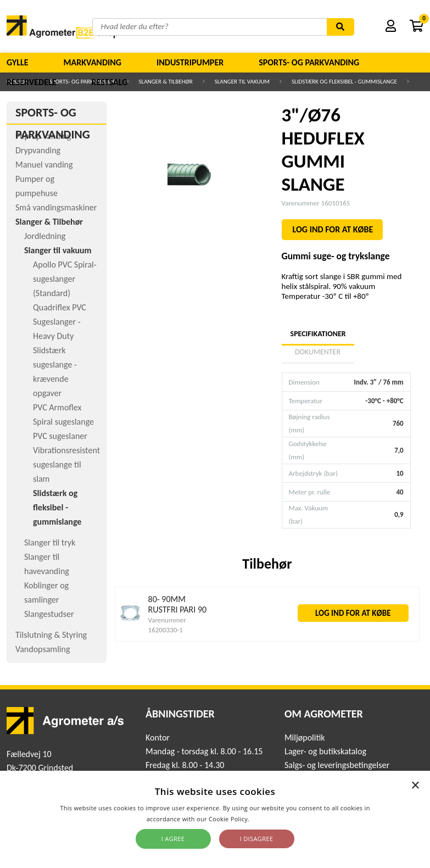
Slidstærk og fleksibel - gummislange (57, 507)
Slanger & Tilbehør (49, 222)
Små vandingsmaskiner (56, 207)
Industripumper (190, 62)
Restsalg (110, 82)
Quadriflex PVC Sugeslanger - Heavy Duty (60, 322)
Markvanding (93, 62)
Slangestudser (49, 614)
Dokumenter (318, 352)
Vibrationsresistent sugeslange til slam (66, 464)
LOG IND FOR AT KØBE (333, 229)
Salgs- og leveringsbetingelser (337, 765)
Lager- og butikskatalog (325, 751)
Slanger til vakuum (58, 250)
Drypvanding (38, 150)
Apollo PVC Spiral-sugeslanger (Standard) (65, 279)
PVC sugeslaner (60, 436)
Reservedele (32, 82)
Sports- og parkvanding (309, 62)
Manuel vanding (44, 165)
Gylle (18, 62)
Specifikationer (318, 334)
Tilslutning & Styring (51, 635)
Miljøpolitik (305, 738)
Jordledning (45, 236)
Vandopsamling (43, 649)
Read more (267, 819)
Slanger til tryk (50, 542)
